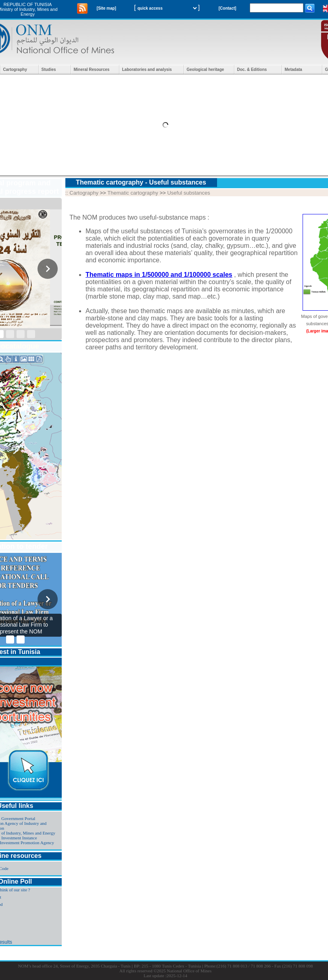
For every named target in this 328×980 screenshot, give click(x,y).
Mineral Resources (92, 70)
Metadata (294, 70)
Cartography (15, 70)
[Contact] (228, 8)
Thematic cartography (133, 193)
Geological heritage (206, 70)
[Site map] (107, 8)
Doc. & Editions (252, 70)
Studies (49, 70)
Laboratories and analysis (147, 70)
